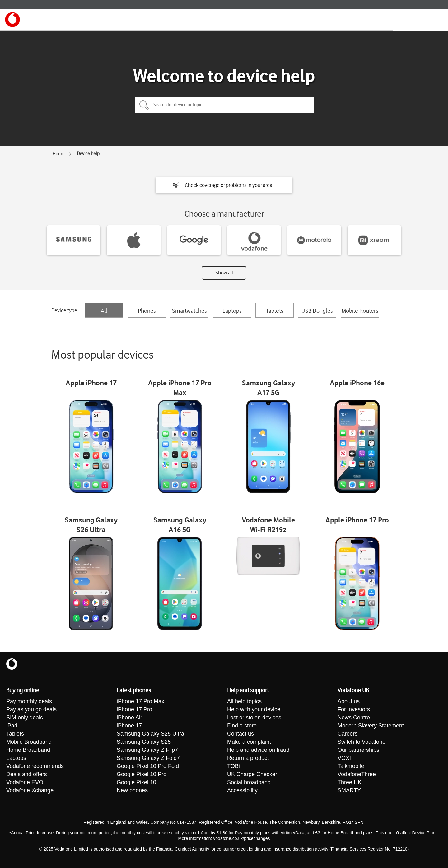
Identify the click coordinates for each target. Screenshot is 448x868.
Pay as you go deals (31, 709)
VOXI (344, 758)
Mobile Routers (360, 311)
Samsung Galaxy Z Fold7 (148, 758)
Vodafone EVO (25, 782)
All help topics (244, 701)
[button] (224, 185)
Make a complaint (249, 742)
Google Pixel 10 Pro (142, 774)
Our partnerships (358, 750)
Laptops (232, 311)
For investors (354, 709)
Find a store (242, 726)
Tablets (275, 311)
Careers (348, 734)
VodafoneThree (357, 774)
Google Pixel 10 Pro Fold (148, 766)
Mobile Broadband (29, 742)
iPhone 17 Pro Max (140, 701)
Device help (88, 154)
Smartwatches (189, 311)
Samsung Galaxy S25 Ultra (150, 734)
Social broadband (249, 782)
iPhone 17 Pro (134, 709)
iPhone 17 (129, 726)
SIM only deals (25, 718)
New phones (132, 790)
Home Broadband (28, 750)
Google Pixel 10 (136, 782)
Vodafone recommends (35, 766)
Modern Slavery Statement (371, 726)
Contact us (240, 734)
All (104, 311)
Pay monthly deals (29, 701)
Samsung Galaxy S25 (144, 742)
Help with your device (254, 709)
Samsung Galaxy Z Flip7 (147, 750)
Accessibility (242, 790)
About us (349, 701)
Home (59, 154)
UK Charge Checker (252, 774)
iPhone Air (129, 718)
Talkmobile (351, 766)
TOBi (233, 766)
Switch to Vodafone (362, 742)
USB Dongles (317, 311)
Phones (147, 311)
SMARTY (349, 790)
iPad (12, 726)
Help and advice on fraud (258, 750)
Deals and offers (27, 774)
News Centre (354, 718)
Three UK (350, 782)
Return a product (248, 758)
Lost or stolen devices (254, 718)
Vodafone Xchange (30, 790)
